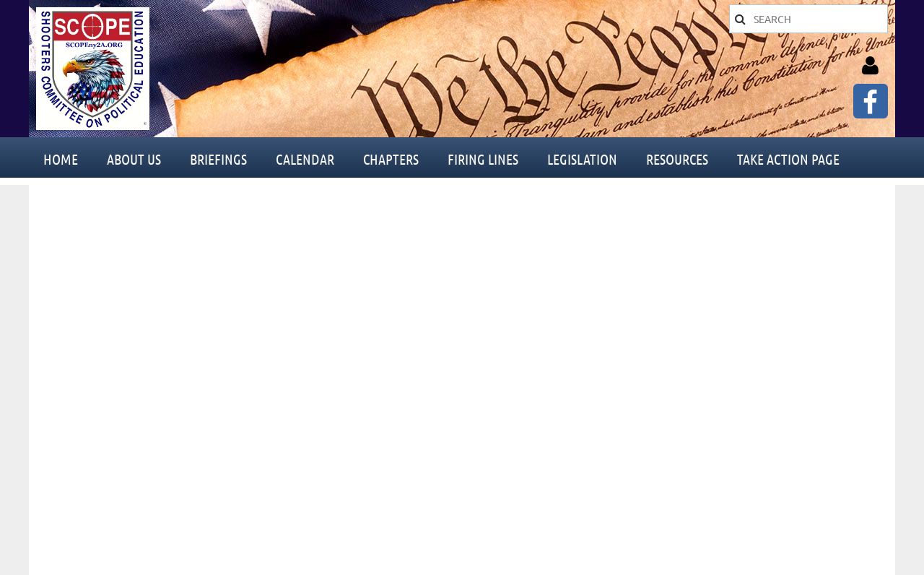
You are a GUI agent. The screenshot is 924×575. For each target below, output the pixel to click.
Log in (870, 66)
